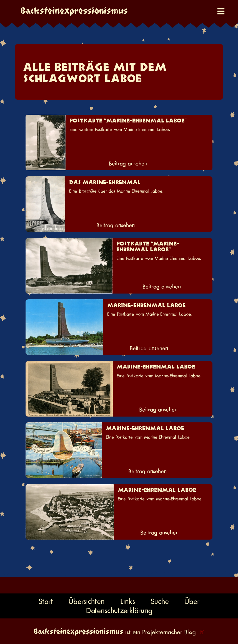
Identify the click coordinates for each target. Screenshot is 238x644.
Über (192, 601)
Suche (160, 601)
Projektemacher (162, 632)
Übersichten (87, 601)
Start (46, 601)
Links (128, 601)
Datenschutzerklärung (119, 611)
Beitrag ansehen (128, 164)
